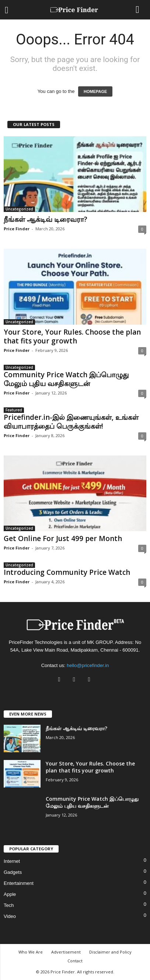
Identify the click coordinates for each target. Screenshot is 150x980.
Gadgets (13, 872)
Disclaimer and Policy (110, 952)
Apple (10, 894)
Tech (9, 905)
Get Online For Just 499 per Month (63, 538)
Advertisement (66, 952)
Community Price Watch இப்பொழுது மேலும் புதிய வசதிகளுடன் (66, 379)
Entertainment (19, 883)
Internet (12, 861)
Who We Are (31, 952)
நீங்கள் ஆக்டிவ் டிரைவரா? (46, 219)
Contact (75, 961)
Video (10, 916)
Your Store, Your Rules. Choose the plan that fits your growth (72, 336)
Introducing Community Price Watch (67, 572)
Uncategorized (19, 209)
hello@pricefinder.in (88, 665)
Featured (14, 410)
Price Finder (17, 229)
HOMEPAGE (95, 91)
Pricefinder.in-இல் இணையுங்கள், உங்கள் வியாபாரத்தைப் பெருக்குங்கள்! (71, 422)
